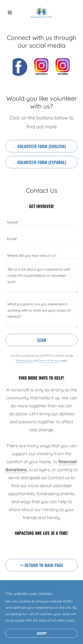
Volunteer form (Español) (42, 162)
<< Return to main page (42, 565)
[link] (41, 12)
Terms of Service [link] (49, 360)
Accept (42, 633)
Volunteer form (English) (42, 146)
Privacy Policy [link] (24, 360)
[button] (11, 12)
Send (41, 340)
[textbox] (41, 220)
